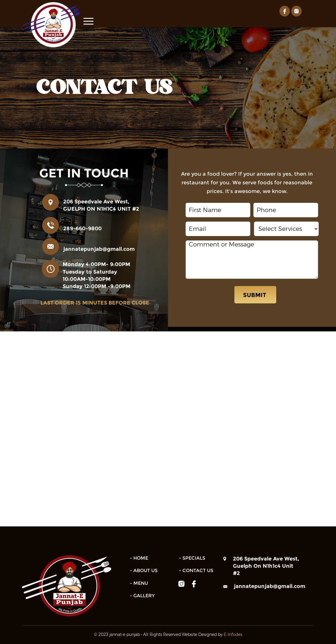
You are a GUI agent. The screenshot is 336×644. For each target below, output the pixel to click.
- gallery (142, 595)
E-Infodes (233, 634)
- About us (144, 570)
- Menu (139, 583)
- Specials (192, 557)
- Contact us (196, 570)
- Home (139, 557)
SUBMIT (255, 294)
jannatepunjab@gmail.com (99, 248)
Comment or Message (252, 259)
